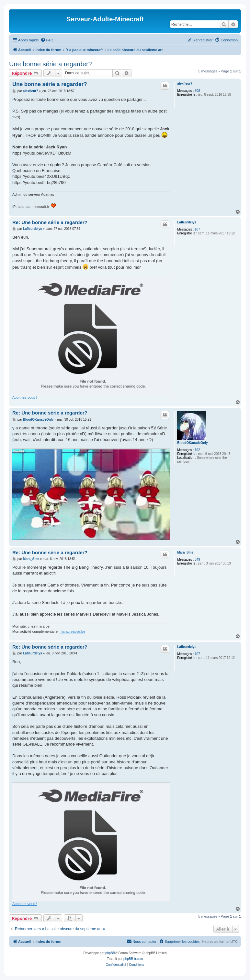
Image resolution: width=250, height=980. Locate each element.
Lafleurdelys (187, 222)
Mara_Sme (185, 552)
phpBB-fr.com (133, 959)
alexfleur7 (185, 84)
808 (197, 91)
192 (197, 450)
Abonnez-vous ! (25, 397)
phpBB (110, 953)
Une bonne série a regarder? (51, 64)
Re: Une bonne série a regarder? (50, 222)
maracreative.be (72, 631)
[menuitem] (47, 40)
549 (197, 560)
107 (197, 229)
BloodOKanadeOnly (192, 443)
